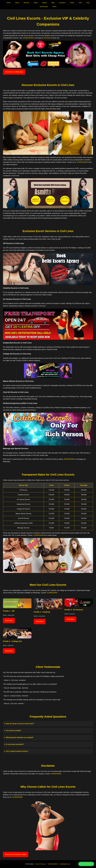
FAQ (88, 3)
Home (9, 3)
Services (26, 3)
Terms (54, 7)
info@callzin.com (65, 864)
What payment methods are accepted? (20, 737)
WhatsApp (47, 38)
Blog (53, 3)
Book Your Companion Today (16, 854)
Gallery (45, 3)
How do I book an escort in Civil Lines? (20, 724)
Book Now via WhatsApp (14, 72)
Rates (36, 3)
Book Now (9, 621)
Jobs (80, 3)
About (17, 3)
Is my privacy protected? (15, 744)
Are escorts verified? (14, 731)
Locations (62, 3)
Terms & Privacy (40, 864)
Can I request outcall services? (17, 751)
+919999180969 (28, 38)
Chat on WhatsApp (86, 864)
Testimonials (44, 7)
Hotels (72, 3)
